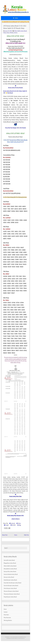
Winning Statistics (8, 620)
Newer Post (5, 535)
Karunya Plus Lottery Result (10, 571)
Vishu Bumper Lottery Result (10, 588)
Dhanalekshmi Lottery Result (10, 569)
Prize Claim (6, 615)
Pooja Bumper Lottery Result (10, 597)
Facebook (12, 523)
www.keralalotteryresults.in (19, 637)
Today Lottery (6, 33)
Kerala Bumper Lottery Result (10, 580)
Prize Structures (7, 618)
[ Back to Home (15, 519)
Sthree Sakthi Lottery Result (20, 31)
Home (16, 535)
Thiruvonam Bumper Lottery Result (12, 594)
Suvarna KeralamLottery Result (11, 574)
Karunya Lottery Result (9, 577)
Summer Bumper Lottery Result (11, 586)
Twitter (19, 523)
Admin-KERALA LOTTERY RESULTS (18, 638)
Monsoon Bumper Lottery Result (11, 591)
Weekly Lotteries (14, 33)
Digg (19, 525)
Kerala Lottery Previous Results (16, 88)
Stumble (13, 525)
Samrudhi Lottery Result (9, 560)
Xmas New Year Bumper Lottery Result (13, 583)
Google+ (6, 525)
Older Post (26, 535)
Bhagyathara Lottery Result (10, 563)
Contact (6, 612)
